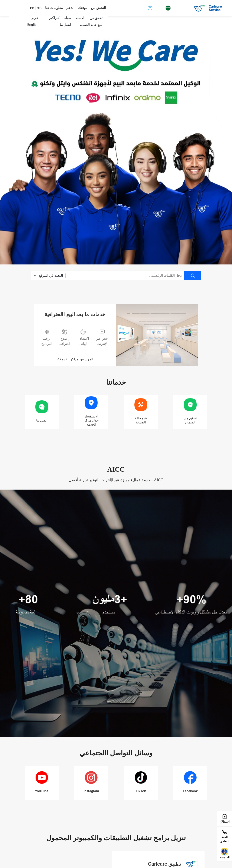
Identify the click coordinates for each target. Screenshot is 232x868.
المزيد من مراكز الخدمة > (75, 359)
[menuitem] (89, 25)
